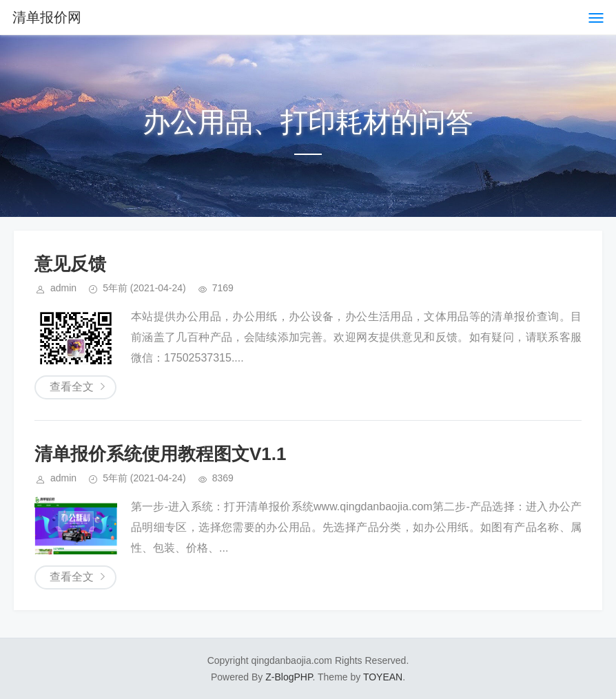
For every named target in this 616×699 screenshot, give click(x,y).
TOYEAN (383, 677)
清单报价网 (47, 17)
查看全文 (72, 387)
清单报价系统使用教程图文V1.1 (161, 454)
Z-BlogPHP (289, 677)
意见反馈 (70, 264)
